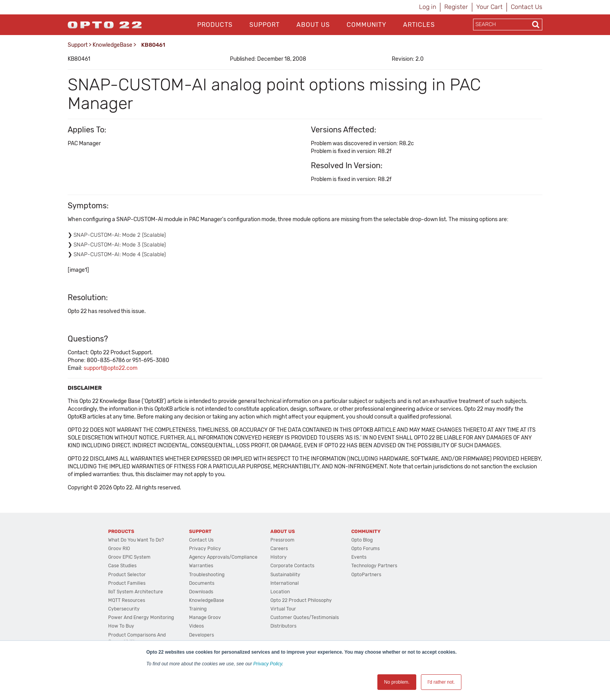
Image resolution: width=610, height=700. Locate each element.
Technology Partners (374, 566)
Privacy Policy (268, 664)
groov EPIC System (129, 557)
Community (366, 25)
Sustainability (285, 575)
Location (280, 592)
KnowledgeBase (112, 45)
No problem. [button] (397, 682)
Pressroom (282, 540)
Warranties (201, 566)
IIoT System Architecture (136, 592)
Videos (196, 626)
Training (198, 609)
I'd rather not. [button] (441, 682)
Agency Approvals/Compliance (223, 557)
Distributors (283, 626)
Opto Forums (365, 549)
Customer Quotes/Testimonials (305, 617)
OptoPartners (366, 575)
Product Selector (127, 575)
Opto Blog (362, 540)
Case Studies (122, 566)
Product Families (127, 583)
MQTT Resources (127, 600)
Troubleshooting (207, 575)
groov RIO (119, 549)
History (279, 557)
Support (265, 25)
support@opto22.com (110, 368)
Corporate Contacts (292, 566)
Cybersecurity (124, 609)
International (285, 583)
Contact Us (527, 7)
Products (215, 25)
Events (359, 557)
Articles (419, 25)
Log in (428, 7)
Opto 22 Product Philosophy (301, 600)
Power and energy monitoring (141, 617)
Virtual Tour (283, 609)
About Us (313, 25)
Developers (202, 635)
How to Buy (121, 626)
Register (456, 7)
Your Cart (489, 7)
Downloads (201, 592)
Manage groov (205, 617)
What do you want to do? (136, 540)
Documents (202, 583)
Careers (279, 549)
